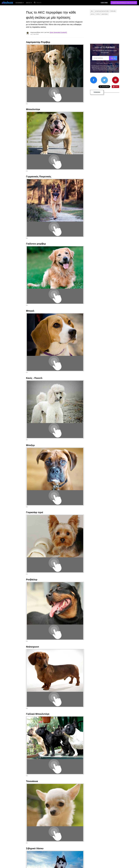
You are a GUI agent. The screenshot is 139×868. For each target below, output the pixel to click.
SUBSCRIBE (104, 3)
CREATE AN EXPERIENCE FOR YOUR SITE (124, 3)
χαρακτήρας (105, 14)
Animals (113, 11)
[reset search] (47, 3)
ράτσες (93, 14)
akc (92, 11)
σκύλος (98, 14)
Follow (115, 87)
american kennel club (102, 11)
